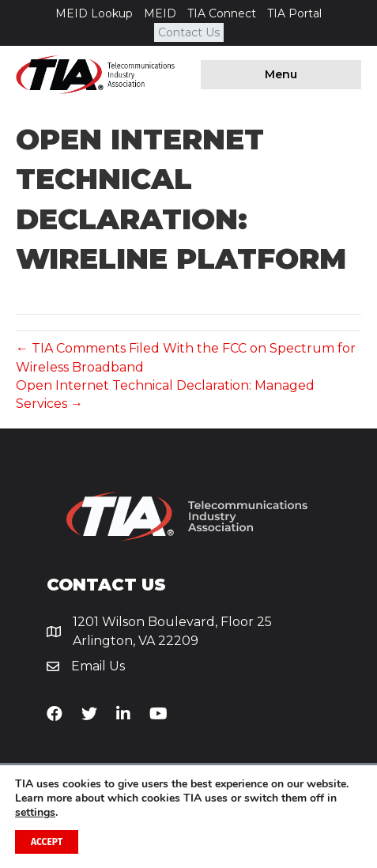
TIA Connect (222, 13)
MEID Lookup (94, 13)
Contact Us (189, 32)
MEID (160, 13)
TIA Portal (294, 13)
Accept (47, 842)
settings (35, 813)
